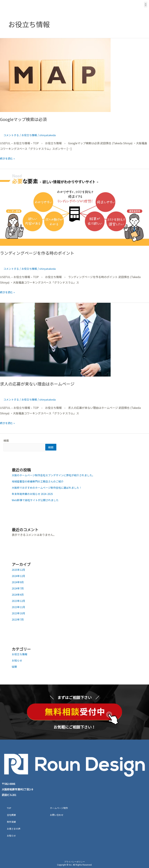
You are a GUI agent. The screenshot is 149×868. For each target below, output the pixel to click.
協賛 (15, 667)
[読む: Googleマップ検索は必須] (55, 75)
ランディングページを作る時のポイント (40, 253)
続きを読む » (8, 158)
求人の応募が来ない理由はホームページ (40, 384)
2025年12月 (19, 570)
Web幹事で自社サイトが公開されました (37, 500)
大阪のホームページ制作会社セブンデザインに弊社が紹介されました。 (56, 476)
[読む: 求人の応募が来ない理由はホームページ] (55, 339)
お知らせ (17, 661)
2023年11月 (19, 607)
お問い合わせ (57, 815)
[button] (146, 5)
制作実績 (11, 822)
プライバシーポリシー (74, 862)
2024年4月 (18, 595)
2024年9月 (18, 583)
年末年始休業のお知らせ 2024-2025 (34, 494)
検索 (6, 440)
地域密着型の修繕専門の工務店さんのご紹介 (39, 482)
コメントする (12, 135)
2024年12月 (19, 576)
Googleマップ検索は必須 (25, 119)
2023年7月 (18, 620)
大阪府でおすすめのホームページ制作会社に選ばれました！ (49, 488)
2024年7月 (18, 589)
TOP (9, 808)
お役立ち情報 (31, 135)
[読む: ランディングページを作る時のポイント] (74, 207)
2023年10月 (19, 614)
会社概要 (11, 815)
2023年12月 (19, 601)
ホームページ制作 (59, 808)
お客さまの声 (14, 829)
